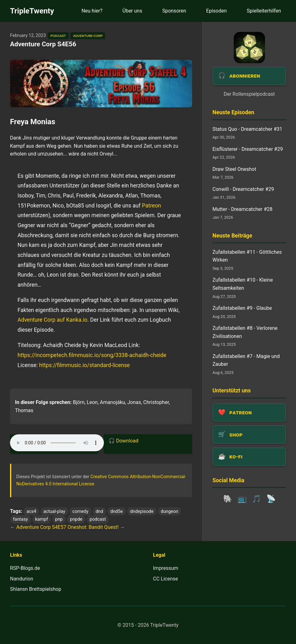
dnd (99, 511)
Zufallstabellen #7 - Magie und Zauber (246, 360)
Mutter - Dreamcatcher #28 (242, 209)
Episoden (217, 11)
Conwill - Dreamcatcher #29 (243, 189)
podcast (58, 36)
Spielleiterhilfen (264, 11)
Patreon (151, 206)
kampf (41, 519)
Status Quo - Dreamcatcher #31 (247, 129)
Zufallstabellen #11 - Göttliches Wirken (247, 256)
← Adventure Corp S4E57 (38, 527)
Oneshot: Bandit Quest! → (96, 527)
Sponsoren (174, 11)
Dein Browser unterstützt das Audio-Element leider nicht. (57, 443)
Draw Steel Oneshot (234, 169)
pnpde (76, 519)
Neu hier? (92, 11)
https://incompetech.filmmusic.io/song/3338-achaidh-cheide (92, 355)
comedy (80, 511)
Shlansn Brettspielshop (36, 589)
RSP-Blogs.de (25, 568)
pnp (59, 519)
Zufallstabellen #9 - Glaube (242, 308)
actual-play (54, 511)
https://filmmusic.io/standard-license (84, 365)
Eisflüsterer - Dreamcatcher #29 (248, 149)
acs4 (31, 511)
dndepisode (142, 511)
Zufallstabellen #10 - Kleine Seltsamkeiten (243, 284)
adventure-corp (88, 36)
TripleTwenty (32, 11)
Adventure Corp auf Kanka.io (52, 320)
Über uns (132, 11)
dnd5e (117, 511)
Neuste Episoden (233, 112)
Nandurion (22, 579)
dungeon (170, 511)
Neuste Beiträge (232, 236)
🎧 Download (123, 441)
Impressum (166, 568)
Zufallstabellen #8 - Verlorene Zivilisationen (245, 332)
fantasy (21, 519)
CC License (166, 579)
